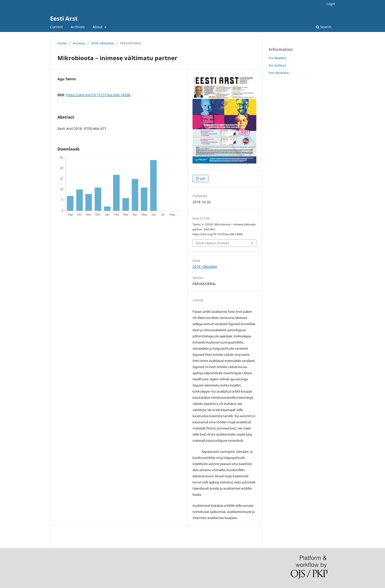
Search (324, 27)
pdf (202, 178)
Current (56, 27)
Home (62, 43)
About (98, 27)
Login (331, 4)
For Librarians (279, 73)
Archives (78, 27)
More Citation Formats (213, 243)
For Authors (277, 65)
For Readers (277, 58)
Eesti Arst (64, 18)
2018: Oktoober (103, 43)
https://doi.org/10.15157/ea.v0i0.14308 (98, 95)
